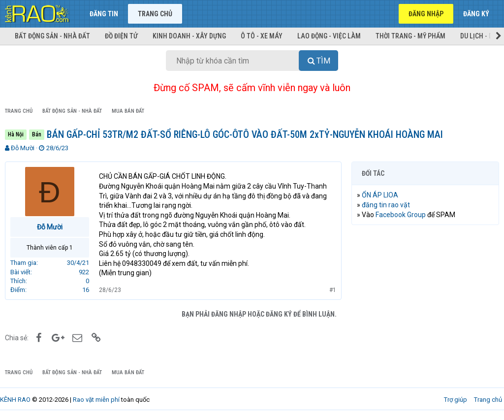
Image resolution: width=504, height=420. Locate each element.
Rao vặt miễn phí (96, 400)
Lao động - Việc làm (329, 36)
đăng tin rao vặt (386, 205)
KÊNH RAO (15, 400)
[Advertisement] (425, 296)
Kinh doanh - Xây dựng (189, 36)
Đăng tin (104, 14)
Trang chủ (155, 14)
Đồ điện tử (121, 36)
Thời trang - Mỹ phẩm (410, 36)
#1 (333, 290)
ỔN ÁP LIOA (380, 195)
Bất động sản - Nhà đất (52, 36)
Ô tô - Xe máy (262, 36)
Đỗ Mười (23, 148)
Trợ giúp (456, 400)
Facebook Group (401, 215)
